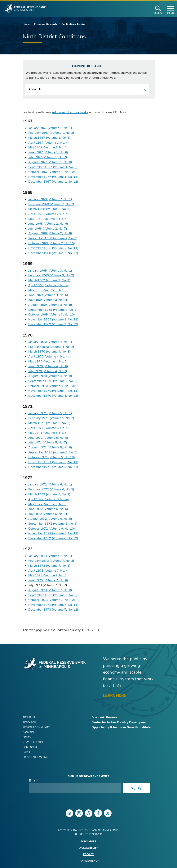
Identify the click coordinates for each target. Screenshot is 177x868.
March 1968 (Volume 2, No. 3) (49, 209)
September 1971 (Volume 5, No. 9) (53, 452)
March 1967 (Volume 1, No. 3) (49, 138)
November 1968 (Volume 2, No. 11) (53, 248)
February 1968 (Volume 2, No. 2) (51, 204)
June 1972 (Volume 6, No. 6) (48, 509)
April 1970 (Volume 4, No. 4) (49, 357)
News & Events (33, 742)
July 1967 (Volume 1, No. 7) (48, 157)
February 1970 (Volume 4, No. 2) (51, 347)
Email (33, 781)
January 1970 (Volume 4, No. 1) (50, 342)
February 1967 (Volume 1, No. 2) (51, 133)
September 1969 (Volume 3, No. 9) (53, 310)
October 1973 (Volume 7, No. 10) (52, 600)
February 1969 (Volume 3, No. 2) (51, 275)
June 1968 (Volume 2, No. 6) (48, 224)
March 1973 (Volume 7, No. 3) (49, 566)
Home (26, 24)
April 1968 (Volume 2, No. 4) (49, 214)
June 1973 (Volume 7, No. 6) (48, 580)
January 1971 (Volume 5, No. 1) (50, 413)
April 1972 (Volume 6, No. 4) (49, 499)
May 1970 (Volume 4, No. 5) (48, 362)
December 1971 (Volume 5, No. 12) (53, 467)
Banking (28, 732)
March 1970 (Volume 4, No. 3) (49, 352)
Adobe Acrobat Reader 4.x (70, 112)
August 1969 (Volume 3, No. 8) (50, 305)
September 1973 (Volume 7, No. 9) (53, 595)
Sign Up (137, 788)
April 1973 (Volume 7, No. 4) (49, 571)
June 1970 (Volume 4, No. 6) (48, 366)
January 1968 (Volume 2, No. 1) (50, 199)
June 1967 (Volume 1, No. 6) (48, 152)
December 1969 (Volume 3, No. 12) (53, 324)
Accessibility (89, 848)
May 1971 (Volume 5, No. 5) (48, 433)
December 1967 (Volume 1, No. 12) (53, 182)
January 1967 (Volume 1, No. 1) (50, 128)
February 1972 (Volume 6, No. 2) (51, 489)
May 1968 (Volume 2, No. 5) (48, 219)
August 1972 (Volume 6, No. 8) (50, 519)
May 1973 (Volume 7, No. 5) (48, 575)
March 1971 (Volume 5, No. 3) (49, 423)
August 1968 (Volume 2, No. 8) (50, 233)
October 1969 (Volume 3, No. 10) (52, 315)
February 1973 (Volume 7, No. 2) (51, 561)
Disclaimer (89, 842)
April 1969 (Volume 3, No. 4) (49, 285)
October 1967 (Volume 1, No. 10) (52, 172)
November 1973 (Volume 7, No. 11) (53, 605)
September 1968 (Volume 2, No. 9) (53, 238)
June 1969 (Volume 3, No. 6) (48, 295)
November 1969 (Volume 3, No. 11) (53, 320)
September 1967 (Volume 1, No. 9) (53, 167)
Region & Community (36, 727)
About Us (35, 89)
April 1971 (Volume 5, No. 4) (49, 428)
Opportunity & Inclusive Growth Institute (121, 727)
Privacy (88, 855)
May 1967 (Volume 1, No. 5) (48, 147)
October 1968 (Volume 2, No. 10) (52, 243)
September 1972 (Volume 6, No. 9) (53, 524)
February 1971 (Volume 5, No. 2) (51, 418)
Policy (27, 737)
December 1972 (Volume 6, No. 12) (53, 538)
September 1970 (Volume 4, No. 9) (53, 381)
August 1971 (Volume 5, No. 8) (50, 447)
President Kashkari (36, 757)
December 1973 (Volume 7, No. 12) (53, 610)
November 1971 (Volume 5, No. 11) (53, 462)
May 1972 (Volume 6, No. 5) (48, 504)
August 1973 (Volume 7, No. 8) (50, 590)
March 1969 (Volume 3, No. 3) (49, 280)
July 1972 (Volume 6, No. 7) (48, 514)
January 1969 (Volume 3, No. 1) (50, 271)
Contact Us (30, 747)
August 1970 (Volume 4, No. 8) (50, 376)
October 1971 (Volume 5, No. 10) (52, 457)
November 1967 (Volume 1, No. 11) (53, 177)
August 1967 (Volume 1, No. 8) (50, 162)
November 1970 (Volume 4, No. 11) (53, 391)
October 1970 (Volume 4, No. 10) (52, 386)
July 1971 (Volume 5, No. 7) (48, 442)
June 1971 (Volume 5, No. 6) (48, 438)
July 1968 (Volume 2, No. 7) (48, 229)
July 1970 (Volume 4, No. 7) (48, 371)
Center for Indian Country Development (120, 722)
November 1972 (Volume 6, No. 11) (53, 533)
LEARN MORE (115, 695)
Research (29, 722)
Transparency (88, 861)
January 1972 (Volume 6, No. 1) (50, 485)
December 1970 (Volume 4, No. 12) (53, 396)
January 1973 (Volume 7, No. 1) (50, 556)
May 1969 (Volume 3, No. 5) (48, 290)
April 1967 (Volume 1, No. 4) (49, 143)
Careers (28, 752)
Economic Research (46, 24)
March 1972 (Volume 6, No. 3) (49, 494)
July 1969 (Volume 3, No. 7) (48, 300)
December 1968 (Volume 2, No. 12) (53, 253)
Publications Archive (73, 24)
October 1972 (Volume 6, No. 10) (52, 529)
